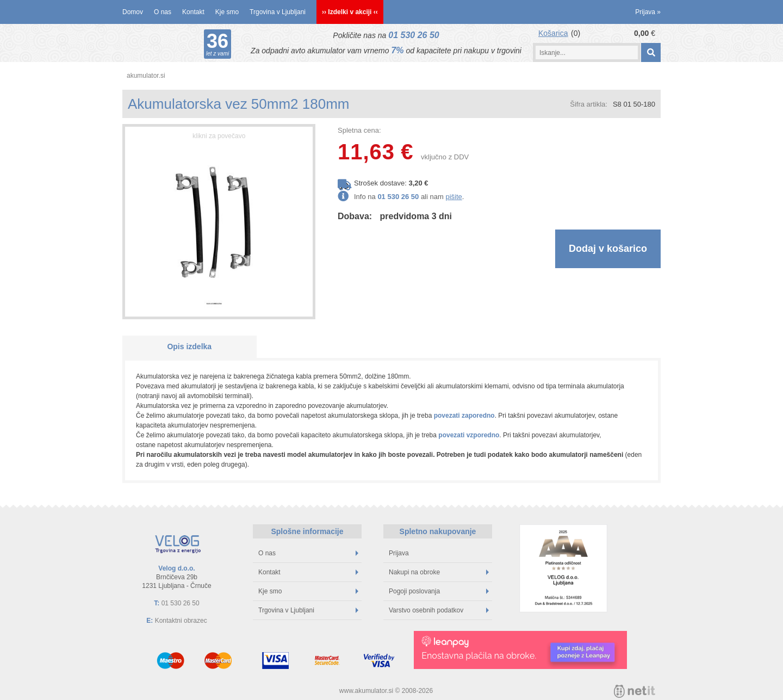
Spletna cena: (359, 130)
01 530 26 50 (414, 35)
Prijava (648, 12)
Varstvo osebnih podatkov (439, 610)
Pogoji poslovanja (439, 591)
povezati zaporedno (464, 416)
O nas (163, 12)
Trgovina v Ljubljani (278, 12)
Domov (133, 12)
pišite (453, 197)
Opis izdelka (189, 346)
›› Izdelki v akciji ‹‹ (350, 12)
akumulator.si (146, 76)
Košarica (553, 33)
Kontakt (193, 12)
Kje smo (227, 12)
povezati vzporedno (469, 435)
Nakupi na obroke (439, 572)
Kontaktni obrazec (181, 621)
